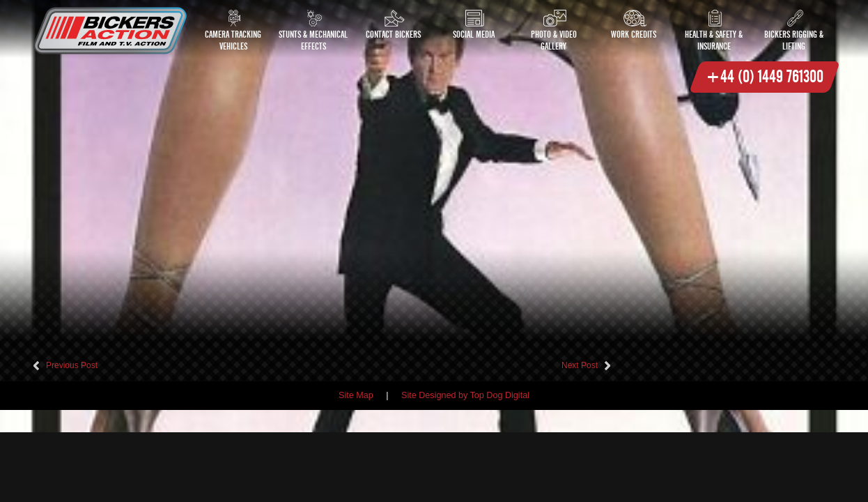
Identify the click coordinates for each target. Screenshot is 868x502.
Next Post (580, 365)
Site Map (356, 395)
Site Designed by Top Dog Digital (465, 395)
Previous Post (72, 365)
